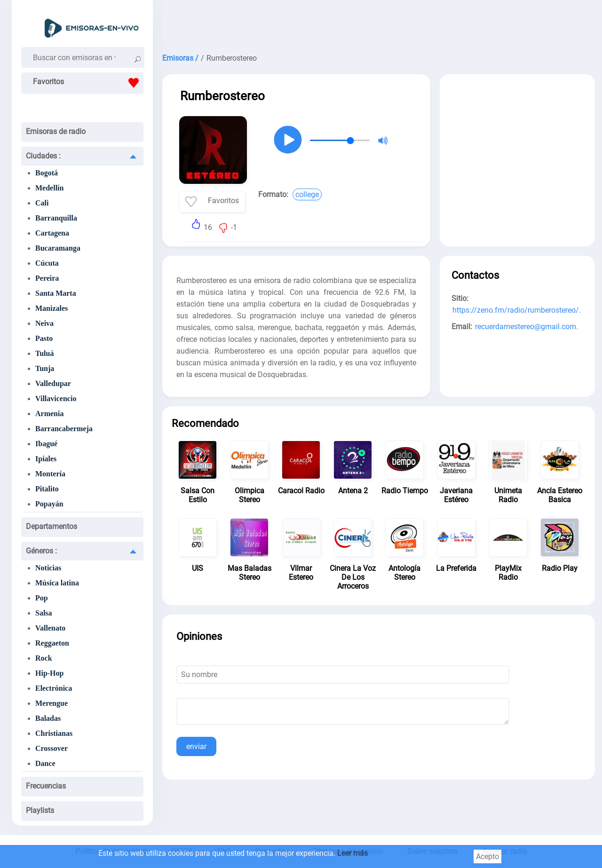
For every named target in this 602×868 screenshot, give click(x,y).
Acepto (487, 856)
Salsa (44, 613)
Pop (42, 598)
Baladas (48, 718)
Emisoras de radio (56, 131)
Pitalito (47, 489)
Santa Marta (56, 293)
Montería (50, 474)
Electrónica (54, 688)
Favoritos (88, 83)
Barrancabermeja (64, 429)
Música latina (57, 583)
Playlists (40, 810)
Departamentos (51, 526)
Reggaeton (52, 643)
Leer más (352, 853)
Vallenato (50, 628)
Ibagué (46, 444)
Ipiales (46, 459)
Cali (42, 203)
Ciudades (43, 156)
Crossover (51, 748)
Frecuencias (46, 786)
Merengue (51, 703)
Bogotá (47, 173)
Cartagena (52, 233)
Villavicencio (56, 398)
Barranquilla (56, 218)
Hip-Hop (49, 673)
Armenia (49, 414)
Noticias (48, 568)
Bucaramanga (58, 248)
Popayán (49, 504)
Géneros (41, 551)
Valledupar (53, 383)
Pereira (47, 278)
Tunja (45, 368)
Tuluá (44, 353)
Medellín (49, 188)
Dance (45, 763)
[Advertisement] (379, 24)
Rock (44, 658)
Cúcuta (47, 263)
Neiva (44, 323)
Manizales (51, 308)
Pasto (44, 338)
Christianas (54, 733)
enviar (196, 746)
